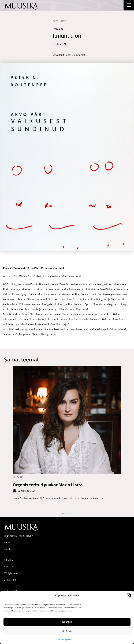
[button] (129, 595)
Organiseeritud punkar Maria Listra (48, 485)
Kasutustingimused (65, 639)
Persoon (18, 477)
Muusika (58, 28)
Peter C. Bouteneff (75, 55)
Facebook (9, 549)
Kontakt (8, 542)
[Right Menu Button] (129, 6)
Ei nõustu (67, 631)
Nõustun (67, 622)
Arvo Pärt (59, 55)
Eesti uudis (60, 21)
